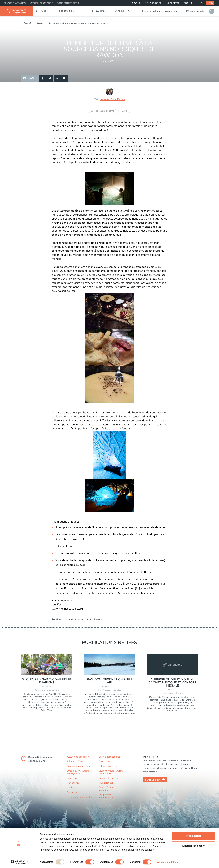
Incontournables (151, 11)
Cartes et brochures (109, 757)
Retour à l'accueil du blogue (41, 31)
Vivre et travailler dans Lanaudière (111, 772)
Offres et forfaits (195, 11)
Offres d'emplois (108, 766)
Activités (42, 11)
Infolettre (173, 3)
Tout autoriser (194, 836)
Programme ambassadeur (106, 796)
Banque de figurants (110, 778)
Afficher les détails (168, 862)
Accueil (27, 23)
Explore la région (173, 11)
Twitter (50, 78)
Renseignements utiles (80, 797)
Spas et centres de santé (102, 111)
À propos (72, 778)
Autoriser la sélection (194, 846)
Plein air (124, 111)
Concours (72, 792)
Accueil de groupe (41, 3)
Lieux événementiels (79, 766)
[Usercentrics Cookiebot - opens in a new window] (20, 862)
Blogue (136, 3)
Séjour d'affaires (15, 3)
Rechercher (212, 11)
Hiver (210, 3)
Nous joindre (153, 3)
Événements (122, 11)
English (189, 3)
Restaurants (95, 11)
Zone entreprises (68, 3)
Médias (71, 788)
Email (64, 78)
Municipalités (106, 783)
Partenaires (73, 783)
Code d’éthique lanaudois (107, 789)
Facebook (43, 78)
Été (202, 3)
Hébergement (67, 11)
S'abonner (153, 780)
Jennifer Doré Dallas (113, 99)
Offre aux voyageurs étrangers (78, 772)
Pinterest (57, 78)
